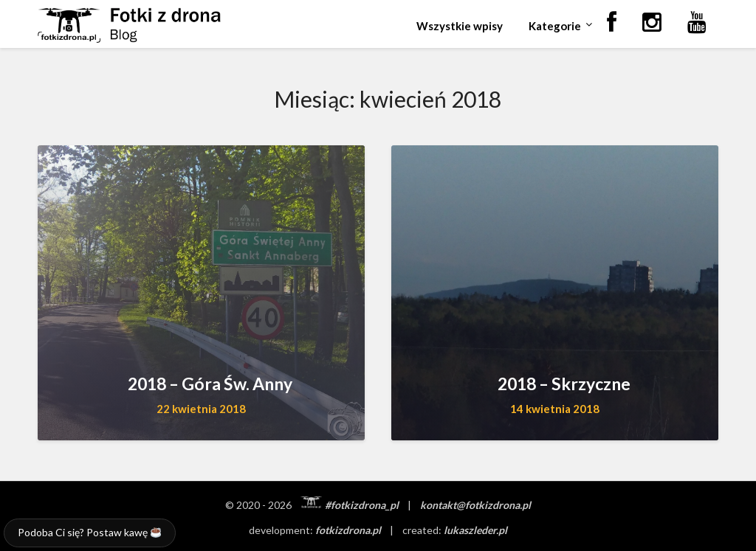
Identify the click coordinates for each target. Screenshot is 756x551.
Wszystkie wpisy (460, 26)
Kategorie (555, 26)
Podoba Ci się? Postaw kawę (89, 532)
